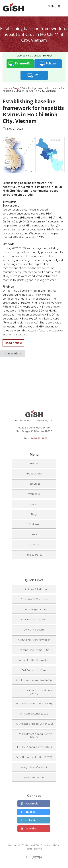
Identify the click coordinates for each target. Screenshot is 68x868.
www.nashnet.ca (34, 777)
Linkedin (29, 820)
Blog (16, 88)
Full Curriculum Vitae (34, 670)
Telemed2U (20, 64)
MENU (54, 6)
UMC (34, 75)
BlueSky (28, 812)
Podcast (34, 524)
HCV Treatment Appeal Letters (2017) (34, 735)
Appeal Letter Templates (34, 660)
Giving (34, 504)
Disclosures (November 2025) (34, 680)
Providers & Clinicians (34, 599)
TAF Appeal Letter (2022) (34, 714)
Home (6, 88)
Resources (34, 484)
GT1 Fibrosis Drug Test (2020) (34, 703)
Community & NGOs (34, 609)
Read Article (13, 343)
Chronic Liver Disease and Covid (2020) (34, 692)
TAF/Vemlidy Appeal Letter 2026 (34, 724)
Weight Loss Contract (34, 767)
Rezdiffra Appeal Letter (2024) (34, 757)
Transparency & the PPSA (34, 650)
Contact (34, 545)
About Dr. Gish (34, 474)
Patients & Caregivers (34, 619)
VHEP (34, 534)
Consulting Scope (34, 630)
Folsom (48, 64)
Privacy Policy (34, 555)
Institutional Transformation (34, 640)
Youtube (29, 828)
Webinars (34, 494)
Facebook (29, 803)
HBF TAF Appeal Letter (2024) (34, 747)
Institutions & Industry (34, 589)
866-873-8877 (39, 438)
